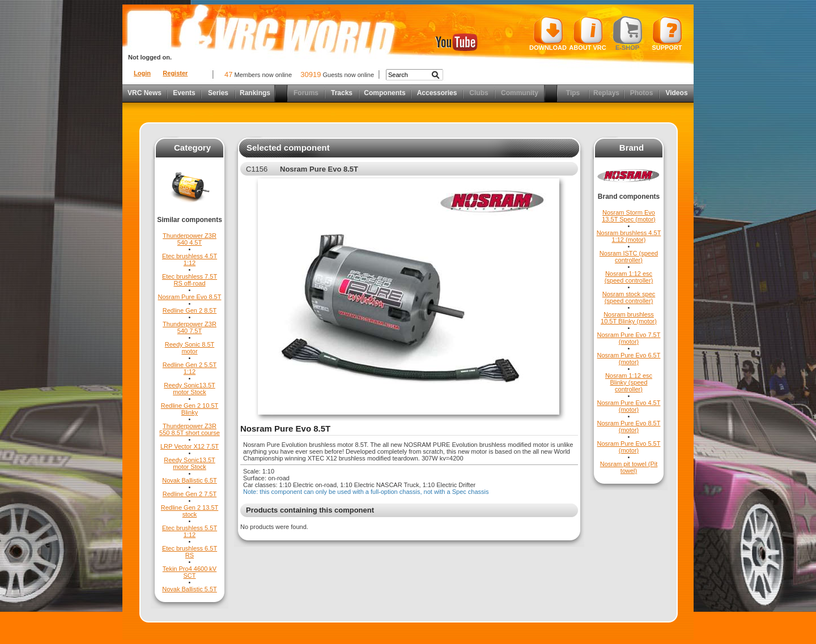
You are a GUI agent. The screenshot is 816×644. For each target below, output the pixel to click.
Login (142, 73)
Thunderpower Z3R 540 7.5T (190, 327)
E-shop (628, 33)
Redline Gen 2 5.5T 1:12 (190, 368)
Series (218, 93)
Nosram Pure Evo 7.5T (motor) (629, 338)
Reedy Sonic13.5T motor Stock (190, 389)
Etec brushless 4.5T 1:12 (190, 259)
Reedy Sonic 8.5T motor (190, 348)
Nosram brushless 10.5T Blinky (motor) (629, 318)
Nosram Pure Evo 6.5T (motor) (629, 359)
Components (384, 93)
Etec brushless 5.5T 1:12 (190, 531)
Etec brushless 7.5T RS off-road (190, 280)
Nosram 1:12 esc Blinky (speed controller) (629, 382)
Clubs (479, 93)
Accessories (437, 93)
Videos (676, 93)
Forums (306, 93)
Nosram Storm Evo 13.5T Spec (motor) (629, 216)
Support (667, 33)
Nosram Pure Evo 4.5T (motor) (629, 406)
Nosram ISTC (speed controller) (629, 257)
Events (184, 93)
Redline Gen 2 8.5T (190, 310)
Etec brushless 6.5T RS (190, 552)
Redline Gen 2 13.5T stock (190, 511)
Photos (642, 93)
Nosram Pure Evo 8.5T (190, 297)
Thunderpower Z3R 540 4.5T (190, 239)
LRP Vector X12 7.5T (190, 446)
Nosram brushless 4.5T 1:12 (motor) (629, 236)
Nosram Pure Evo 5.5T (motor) (629, 447)
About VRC (587, 33)
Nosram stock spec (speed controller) (629, 297)
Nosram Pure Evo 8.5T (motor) (629, 427)
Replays (606, 93)
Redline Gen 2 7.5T (190, 494)
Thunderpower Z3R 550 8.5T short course (190, 429)
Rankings (255, 93)
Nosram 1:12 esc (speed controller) (629, 277)
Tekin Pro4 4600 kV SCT (190, 572)
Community (520, 93)
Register (175, 73)
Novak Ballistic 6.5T (190, 480)
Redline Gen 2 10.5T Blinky (190, 409)
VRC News (144, 93)
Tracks (342, 93)
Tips (573, 93)
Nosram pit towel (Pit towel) (629, 467)
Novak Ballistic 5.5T (190, 589)
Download (548, 33)
